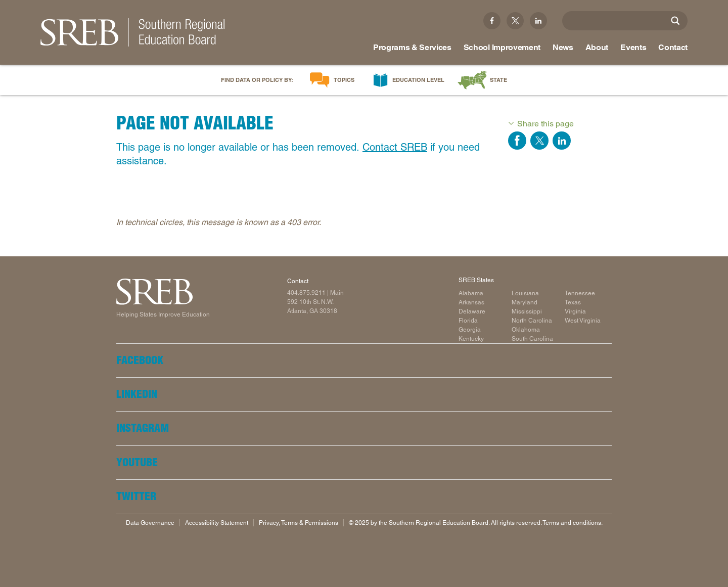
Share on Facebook (517, 141)
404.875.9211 (306, 293)
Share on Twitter (539, 141)
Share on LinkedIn (562, 141)
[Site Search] (675, 21)
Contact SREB (395, 147)
